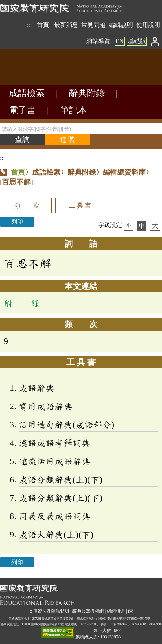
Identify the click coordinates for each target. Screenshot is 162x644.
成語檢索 (27, 93)
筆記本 (74, 110)
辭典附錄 (87, 93)
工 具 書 (80, 206)
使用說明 (148, 25)
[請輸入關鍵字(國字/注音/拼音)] (81, 128)
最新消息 (66, 25)
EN (120, 41)
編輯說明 (121, 25)
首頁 (43, 25)
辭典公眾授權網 (88, 611)
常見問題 (93, 25)
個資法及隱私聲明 (51, 611)
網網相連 (116, 611)
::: (29, 25)
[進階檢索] (67, 139)
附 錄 (22, 303)
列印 (17, 222)
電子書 (22, 110)
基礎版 (137, 41)
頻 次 (27, 206)
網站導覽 (98, 41)
